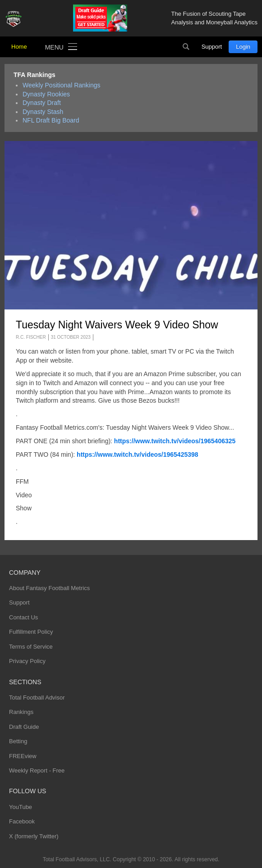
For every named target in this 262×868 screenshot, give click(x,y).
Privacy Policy (27, 661)
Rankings (21, 712)
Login (243, 47)
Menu (54, 47)
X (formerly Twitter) (34, 836)
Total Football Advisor (37, 698)
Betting (18, 741)
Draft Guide (24, 727)
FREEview (23, 756)
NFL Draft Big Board (51, 120)
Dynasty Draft (42, 103)
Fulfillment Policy (31, 632)
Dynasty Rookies (46, 94)
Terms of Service (31, 647)
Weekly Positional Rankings (62, 85)
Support (212, 47)
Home (19, 47)
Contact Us (23, 617)
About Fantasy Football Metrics (49, 588)
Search (186, 47)
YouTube (21, 807)
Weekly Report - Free (37, 770)
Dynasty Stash (43, 112)
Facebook (22, 821)
